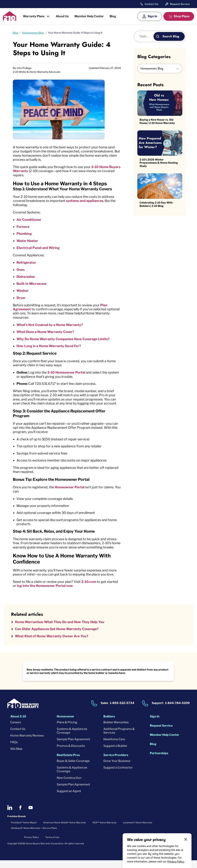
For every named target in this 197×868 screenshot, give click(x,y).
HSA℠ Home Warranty (104, 830)
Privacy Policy (176, 862)
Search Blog (171, 36)
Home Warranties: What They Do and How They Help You (61, 630)
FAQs (14, 750)
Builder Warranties (116, 730)
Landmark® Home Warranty (138, 830)
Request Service (180, 4)
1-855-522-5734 (122, 711)
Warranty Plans (34, 16)
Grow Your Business (117, 769)
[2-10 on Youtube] (31, 815)
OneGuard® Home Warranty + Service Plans (34, 836)
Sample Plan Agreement (73, 747)
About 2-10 (18, 724)
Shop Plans (182, 16)
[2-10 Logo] (10, 19)
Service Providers (116, 763)
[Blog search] (146, 36)
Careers (16, 730)
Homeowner (65, 724)
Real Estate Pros (68, 763)
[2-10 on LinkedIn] (10, 815)
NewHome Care (114, 747)
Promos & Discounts (71, 754)
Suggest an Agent (69, 799)
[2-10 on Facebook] (20, 815)
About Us (62, 16)
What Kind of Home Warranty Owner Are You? (52, 644)
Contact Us (151, 4)
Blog (113, 16)
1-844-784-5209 (177, 711)
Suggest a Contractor (118, 775)
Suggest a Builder (115, 754)
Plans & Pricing (67, 730)
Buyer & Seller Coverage (73, 769)
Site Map (16, 757)
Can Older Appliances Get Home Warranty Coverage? (58, 637)
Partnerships (159, 761)
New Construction (69, 786)
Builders (109, 724)
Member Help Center (89, 16)
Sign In (152, 16)
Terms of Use (52, 845)
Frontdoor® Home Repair (24, 830)
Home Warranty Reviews (27, 743)
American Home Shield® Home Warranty (65, 830)
